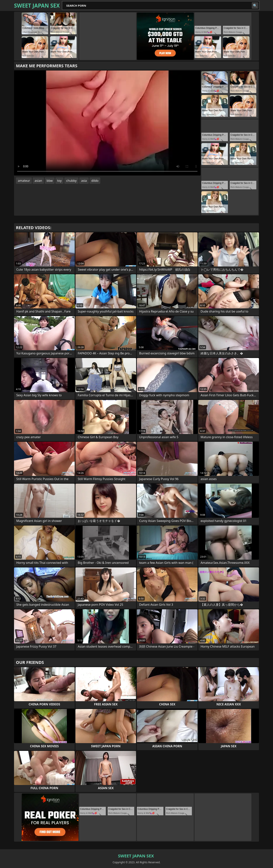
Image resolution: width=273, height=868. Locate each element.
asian (38, 181)
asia (84, 181)
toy (59, 181)
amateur (24, 181)
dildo (95, 181)
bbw (50, 181)
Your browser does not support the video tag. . (107, 123)
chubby (71, 181)
